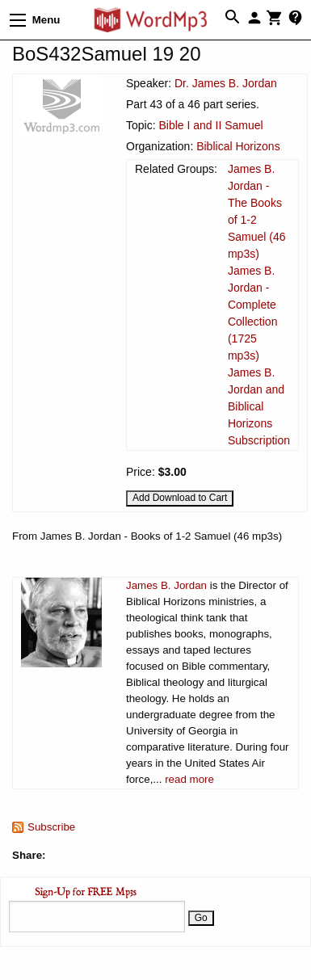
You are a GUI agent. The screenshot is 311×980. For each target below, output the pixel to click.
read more (189, 779)
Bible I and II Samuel (210, 125)
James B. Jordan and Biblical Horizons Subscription (259, 406)
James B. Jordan (166, 585)
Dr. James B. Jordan (226, 83)
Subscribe (51, 827)
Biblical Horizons (238, 146)
